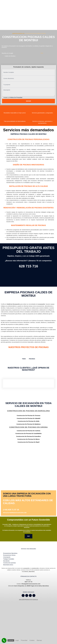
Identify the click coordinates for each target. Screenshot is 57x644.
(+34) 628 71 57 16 (11, 510)
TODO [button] (24, 359)
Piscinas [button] (32, 359)
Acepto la (13, 97)
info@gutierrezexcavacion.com (15, 513)
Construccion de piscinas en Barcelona (28, 411)
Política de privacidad (16, 97)
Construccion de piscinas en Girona (29, 427)
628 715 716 (28, 266)
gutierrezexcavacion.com (18, 33)
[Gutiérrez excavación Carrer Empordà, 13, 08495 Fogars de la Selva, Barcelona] (28, 459)
